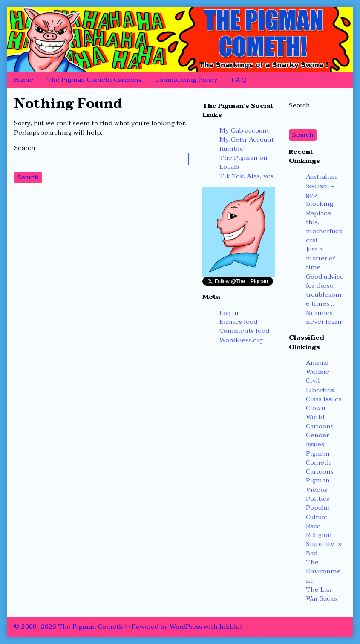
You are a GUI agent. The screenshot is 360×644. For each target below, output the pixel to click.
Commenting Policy (186, 80)
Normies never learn (324, 317)
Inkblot (231, 627)
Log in (229, 313)
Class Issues (324, 399)
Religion (319, 535)
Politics (318, 499)
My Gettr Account (247, 139)
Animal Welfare (318, 367)
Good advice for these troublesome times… (325, 290)
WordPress (186, 627)
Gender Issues (317, 440)
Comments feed (244, 331)
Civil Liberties (320, 385)
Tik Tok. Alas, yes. (247, 176)
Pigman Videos (318, 485)
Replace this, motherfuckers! (324, 227)
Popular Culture (318, 512)
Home (24, 80)
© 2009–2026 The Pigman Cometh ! (70, 627)
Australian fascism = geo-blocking (321, 190)
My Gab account (244, 130)
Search (25, 148)
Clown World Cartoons (320, 417)
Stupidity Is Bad (324, 548)
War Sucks (321, 598)
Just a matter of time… (321, 258)
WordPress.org (241, 340)
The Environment (323, 571)
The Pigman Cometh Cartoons (94, 80)
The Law (319, 589)
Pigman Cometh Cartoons (320, 463)
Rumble (232, 149)
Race (313, 526)
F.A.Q (239, 80)
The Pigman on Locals (243, 162)
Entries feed (238, 322)
